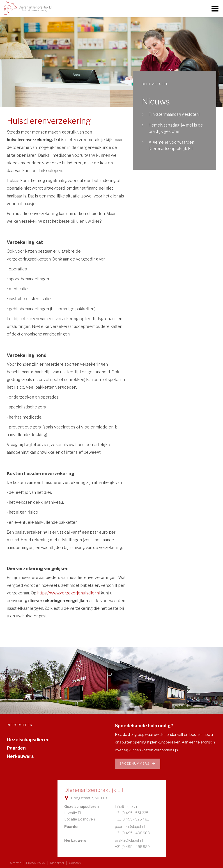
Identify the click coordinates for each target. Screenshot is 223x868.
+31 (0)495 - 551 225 (132, 813)
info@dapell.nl (126, 807)
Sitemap (16, 863)
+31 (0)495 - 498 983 (132, 833)
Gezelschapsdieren (28, 740)
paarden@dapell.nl (130, 827)
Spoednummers (138, 764)
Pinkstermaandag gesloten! (174, 114)
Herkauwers (20, 756)
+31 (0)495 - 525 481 (132, 819)
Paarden (16, 748)
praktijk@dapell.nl (129, 840)
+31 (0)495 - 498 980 (132, 847)
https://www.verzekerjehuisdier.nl (69, 593)
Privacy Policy (36, 863)
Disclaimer (57, 863)
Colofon (75, 863)
